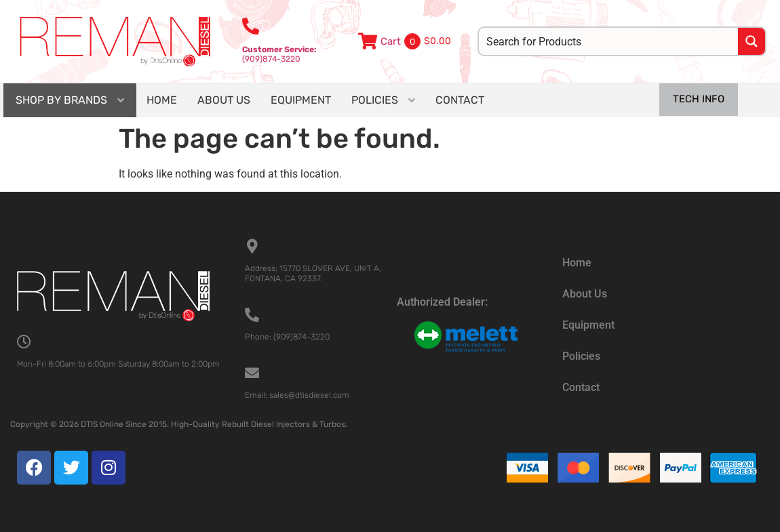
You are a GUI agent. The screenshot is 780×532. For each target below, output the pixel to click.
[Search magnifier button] (752, 41)
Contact (581, 387)
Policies (581, 356)
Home (577, 263)
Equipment (588, 325)
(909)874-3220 (279, 54)
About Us (585, 294)
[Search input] (609, 41)
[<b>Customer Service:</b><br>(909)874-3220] (251, 26)
